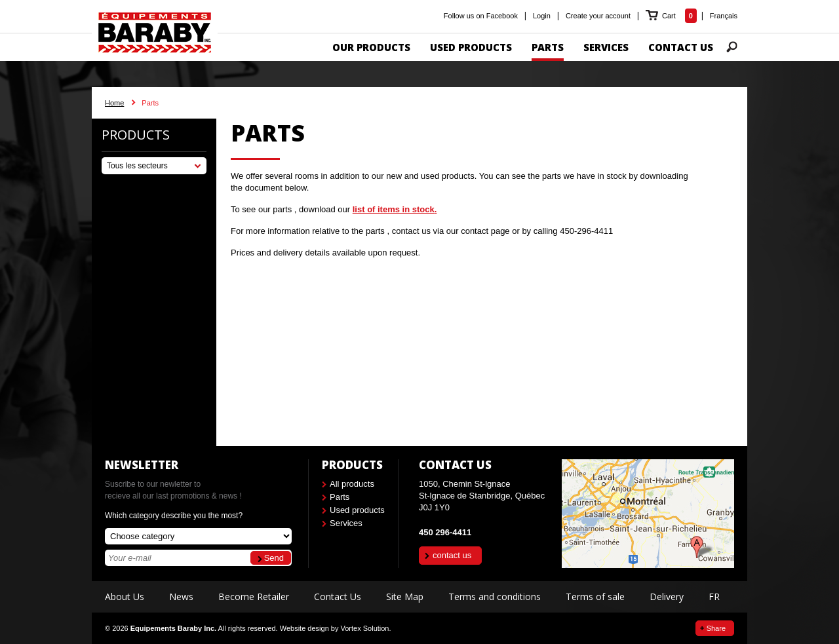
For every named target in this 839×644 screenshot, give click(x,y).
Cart (670, 16)
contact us (452, 555)
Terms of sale (595, 597)
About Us (125, 597)
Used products (357, 510)
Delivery (667, 597)
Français (724, 16)
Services (346, 523)
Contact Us (338, 597)
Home (114, 103)
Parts (340, 497)
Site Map (405, 597)
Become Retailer (254, 597)
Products (136, 135)
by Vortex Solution (360, 628)
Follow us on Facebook (481, 16)
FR (714, 597)
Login (542, 16)
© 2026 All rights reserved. (191, 628)
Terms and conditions (495, 597)
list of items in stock (394, 209)
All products (352, 484)
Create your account (598, 16)
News (181, 597)
